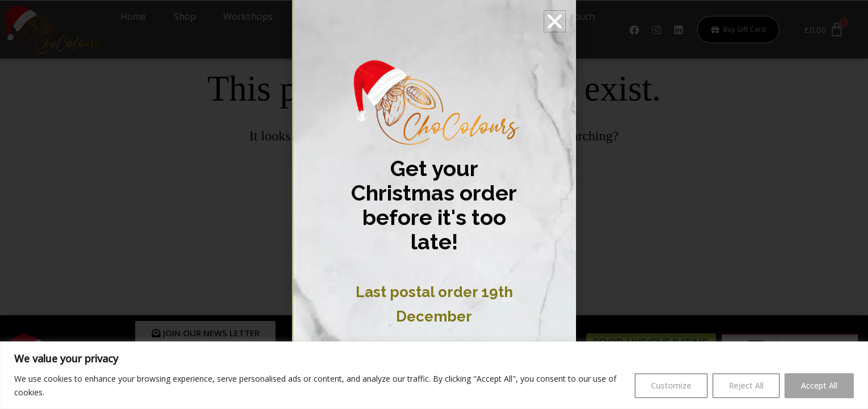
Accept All (819, 385)
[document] (434, 204)
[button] (555, 21)
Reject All (746, 385)
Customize (671, 385)
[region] (434, 375)
